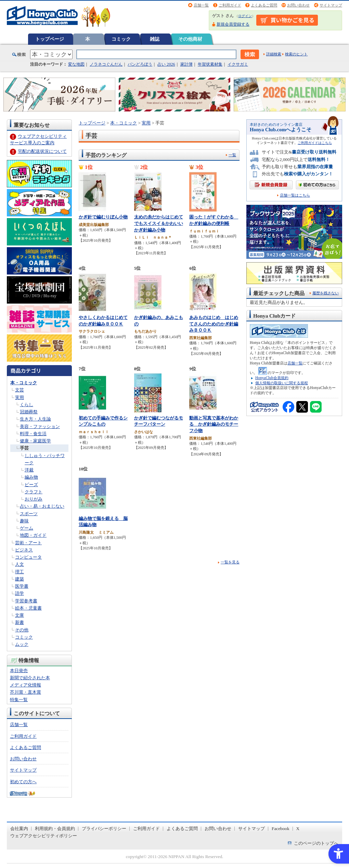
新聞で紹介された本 (30, 678)
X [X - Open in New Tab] (298, 829)
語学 (20, 593)
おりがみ (34, 499)
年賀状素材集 (210, 64)
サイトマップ (331, 5)
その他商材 (190, 39)
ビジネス (24, 550)
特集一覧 (19, 700)
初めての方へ (23, 782)
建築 (20, 579)
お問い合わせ (298, 5)
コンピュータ (28, 557)
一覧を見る (230, 562)
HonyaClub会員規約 (272, 378)
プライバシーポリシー (104, 829)
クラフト (34, 492)
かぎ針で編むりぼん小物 (103, 217)
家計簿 (186, 64)
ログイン (245, 16)
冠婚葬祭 (29, 412)
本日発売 (19, 671)
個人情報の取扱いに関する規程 (282, 383)
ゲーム (27, 528)
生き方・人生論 (35, 419)
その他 (22, 630)
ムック (22, 644)
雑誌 (155, 39)
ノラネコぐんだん (106, 64)
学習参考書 (26, 601)
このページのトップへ (316, 843)
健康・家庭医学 (35, 441)
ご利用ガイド (230, 5)
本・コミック (24, 383)
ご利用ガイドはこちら (315, 143)
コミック (121, 39)
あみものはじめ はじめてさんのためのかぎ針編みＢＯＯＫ (214, 324)
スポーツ (29, 514)
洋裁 (29, 470)
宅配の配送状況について (42, 151)
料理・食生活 (33, 434)
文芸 (20, 390)
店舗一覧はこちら (295, 195)
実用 (20, 397)
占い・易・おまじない (42, 506)
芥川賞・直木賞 (25, 692)
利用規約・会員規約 (55, 829)
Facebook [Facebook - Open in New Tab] (281, 829)
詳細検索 (274, 54)
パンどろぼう (140, 64)
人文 (20, 564)
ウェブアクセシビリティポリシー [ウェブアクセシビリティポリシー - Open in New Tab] (44, 836)
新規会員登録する (233, 24)
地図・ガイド (33, 535)
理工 (20, 572)
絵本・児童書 (28, 608)
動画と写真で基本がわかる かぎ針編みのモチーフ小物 (214, 424)
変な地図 (76, 64)
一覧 (232, 155)
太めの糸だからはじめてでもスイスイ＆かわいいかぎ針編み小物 (159, 223)
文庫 (20, 615)
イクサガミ (238, 64)
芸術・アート (28, 543)
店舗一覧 (201, 5)
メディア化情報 (25, 685)
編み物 (31, 477)
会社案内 (19, 829)
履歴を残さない (326, 293)
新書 (20, 622)
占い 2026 (166, 64)
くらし (27, 405)
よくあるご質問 (264, 5)
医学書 (22, 586)
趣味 (24, 521)
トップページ (50, 39)
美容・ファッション (40, 426)
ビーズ (31, 485)
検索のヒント (296, 54)
